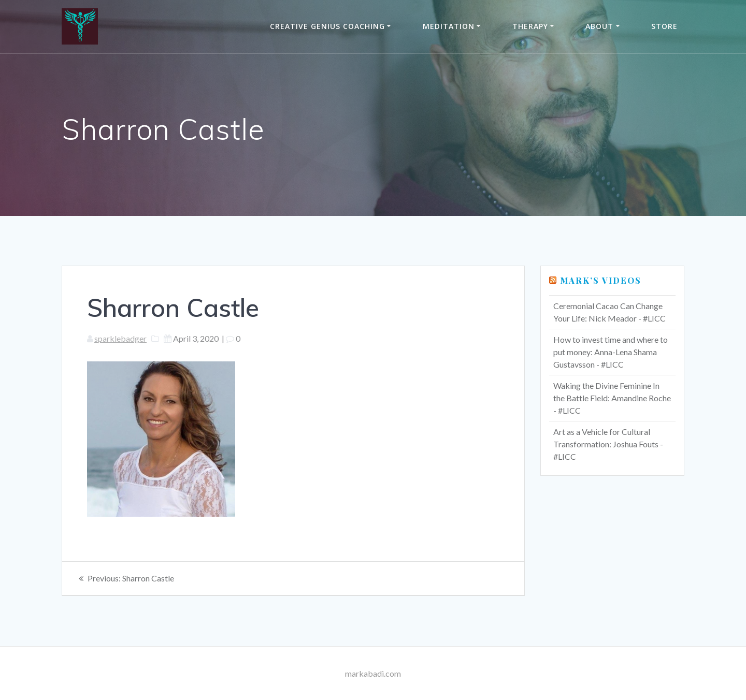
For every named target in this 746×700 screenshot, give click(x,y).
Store (664, 26)
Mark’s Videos (601, 280)
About (599, 26)
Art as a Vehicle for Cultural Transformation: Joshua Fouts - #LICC (608, 444)
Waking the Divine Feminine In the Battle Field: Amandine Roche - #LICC (612, 398)
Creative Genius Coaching (327, 26)
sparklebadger (120, 338)
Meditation (449, 26)
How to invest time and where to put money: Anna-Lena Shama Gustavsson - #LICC (611, 352)
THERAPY (530, 26)
